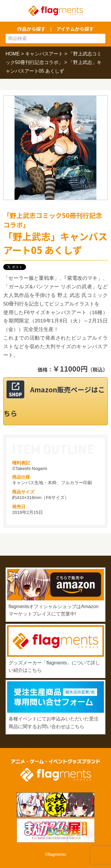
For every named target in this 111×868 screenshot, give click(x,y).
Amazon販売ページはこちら (54, 401)
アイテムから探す (75, 29)
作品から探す (31, 29)
